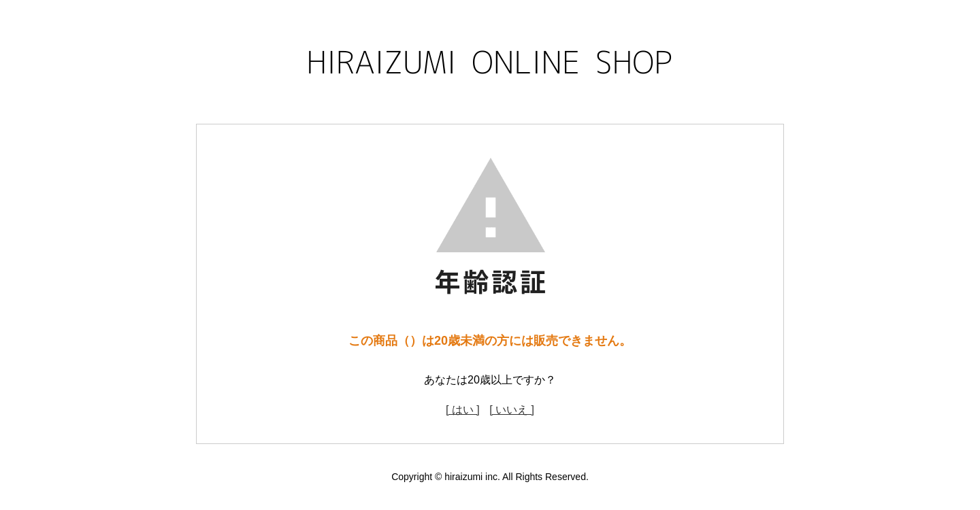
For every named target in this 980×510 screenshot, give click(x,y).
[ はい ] (463, 410)
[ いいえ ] (512, 410)
